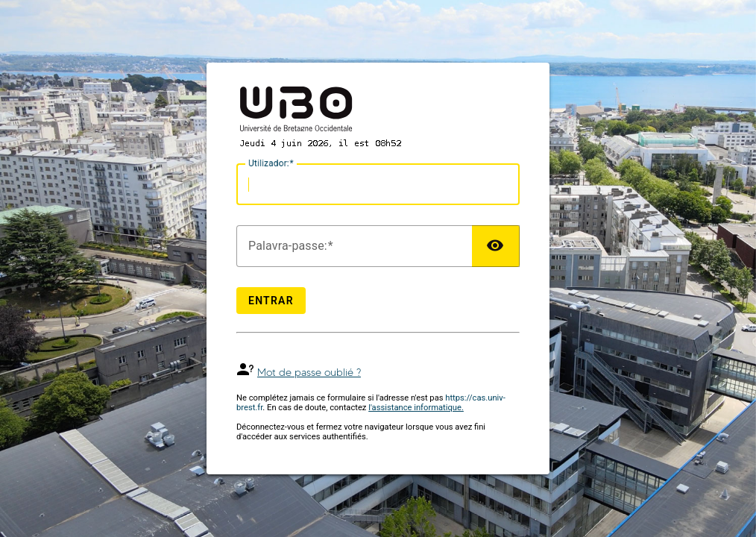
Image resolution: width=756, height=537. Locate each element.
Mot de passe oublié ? (309, 373)
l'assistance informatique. (416, 408)
